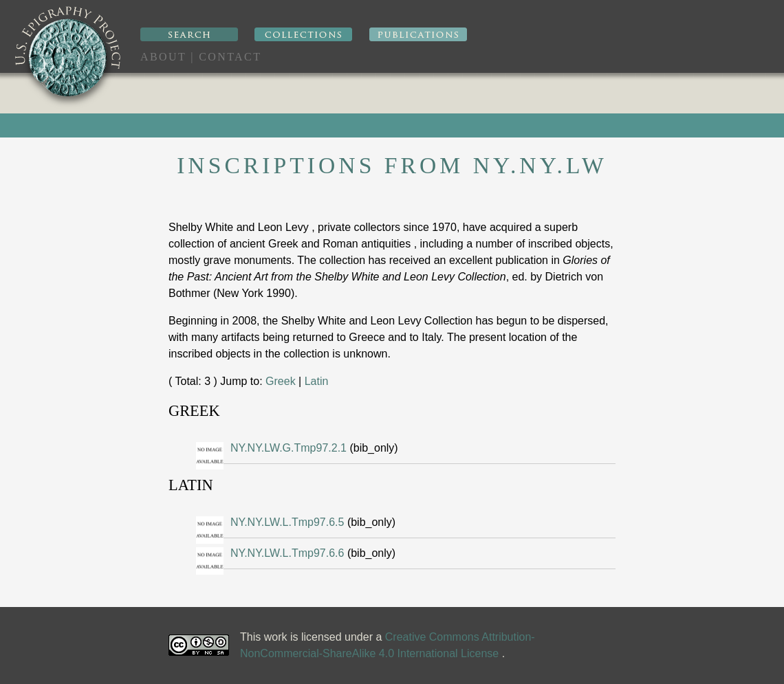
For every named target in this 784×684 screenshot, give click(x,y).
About (163, 57)
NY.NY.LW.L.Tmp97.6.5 (289, 522)
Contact (230, 57)
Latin (317, 381)
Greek (281, 381)
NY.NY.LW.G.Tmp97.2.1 (290, 448)
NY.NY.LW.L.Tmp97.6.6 (289, 553)
